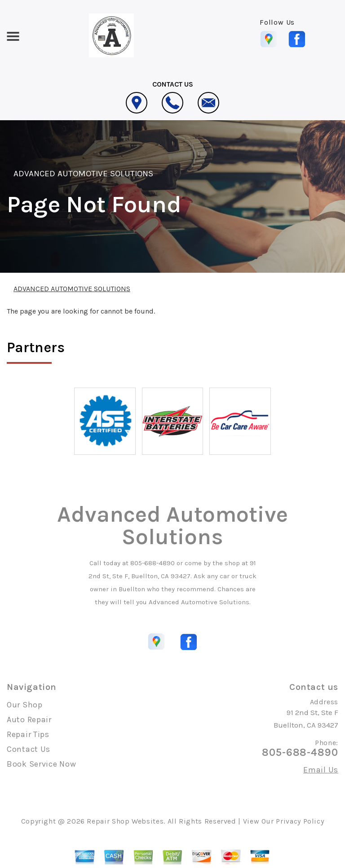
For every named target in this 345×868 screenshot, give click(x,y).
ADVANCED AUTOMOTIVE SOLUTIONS (83, 174)
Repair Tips (28, 734)
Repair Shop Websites (125, 821)
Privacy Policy (300, 821)
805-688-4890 (153, 563)
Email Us (321, 770)
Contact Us (29, 749)
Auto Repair (29, 720)
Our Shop (25, 705)
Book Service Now (42, 764)
